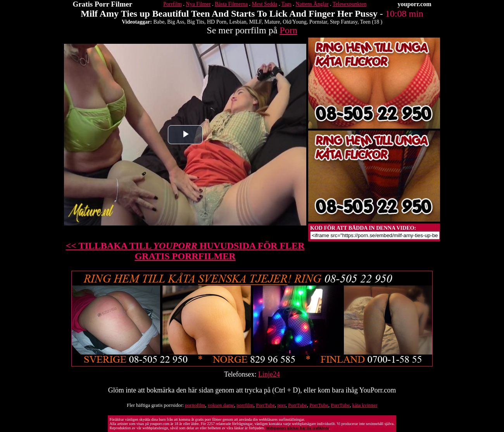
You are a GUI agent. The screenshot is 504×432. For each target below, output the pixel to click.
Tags (287, 4)
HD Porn (217, 22)
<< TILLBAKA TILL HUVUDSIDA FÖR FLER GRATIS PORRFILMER (185, 251)
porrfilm (245, 405)
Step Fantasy (344, 22)
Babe (159, 22)
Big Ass (176, 22)
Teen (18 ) (371, 22)
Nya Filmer (198, 4)
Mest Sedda (265, 4)
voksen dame (221, 405)
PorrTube (265, 405)
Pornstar (318, 22)
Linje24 (269, 374)
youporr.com (415, 4)
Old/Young (295, 22)
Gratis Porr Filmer (103, 4)
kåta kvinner (365, 405)
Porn (288, 30)
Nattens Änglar (312, 4)
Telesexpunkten (350, 4)
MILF (255, 22)
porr (281, 405)
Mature (272, 22)
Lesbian (238, 22)
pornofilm (195, 405)
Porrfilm (172, 4)
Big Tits (196, 22)
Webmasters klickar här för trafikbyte (297, 428)
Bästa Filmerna (231, 4)
